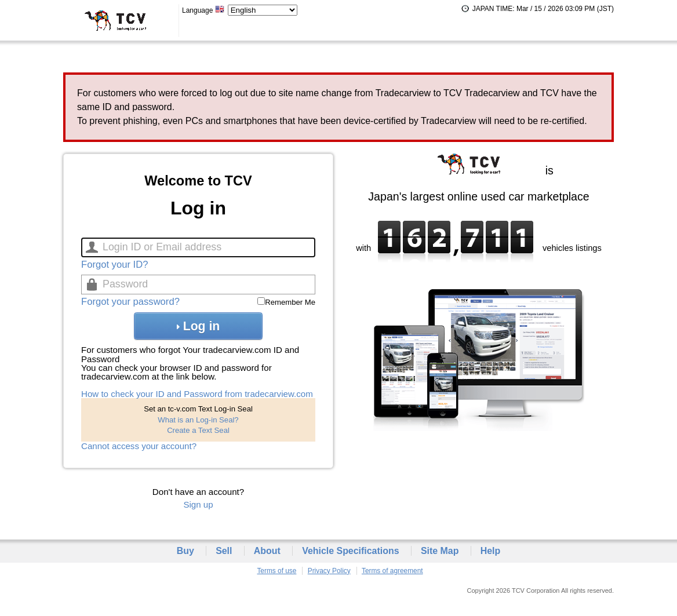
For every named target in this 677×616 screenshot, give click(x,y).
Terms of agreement (392, 571)
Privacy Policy (329, 571)
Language (203, 10)
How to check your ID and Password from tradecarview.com (197, 394)
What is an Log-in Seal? (198, 420)
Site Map (440, 551)
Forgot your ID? (114, 265)
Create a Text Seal (198, 430)
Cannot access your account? (139, 446)
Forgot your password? (130, 302)
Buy (185, 551)
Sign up (198, 504)
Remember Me (290, 302)
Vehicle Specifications (350, 551)
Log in (198, 326)
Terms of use (276, 571)
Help (491, 551)
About (267, 551)
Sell (224, 551)
